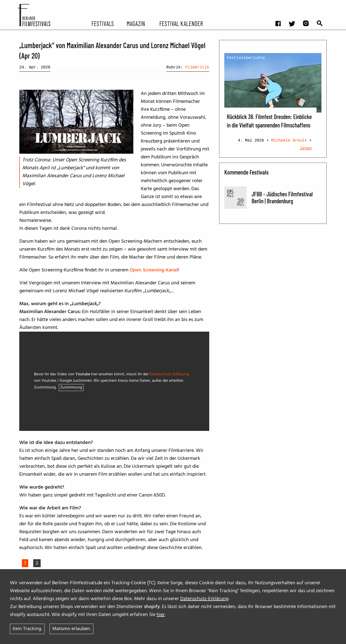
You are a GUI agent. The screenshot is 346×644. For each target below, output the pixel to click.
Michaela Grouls (289, 141)
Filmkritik (197, 67)
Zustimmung (71, 388)
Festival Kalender (181, 23)
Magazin (136, 23)
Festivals (103, 23)
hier (161, 615)
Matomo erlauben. (72, 629)
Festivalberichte (246, 58)
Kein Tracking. (27, 629)
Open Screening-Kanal (154, 270)
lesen (306, 148)
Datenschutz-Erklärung (204, 599)
